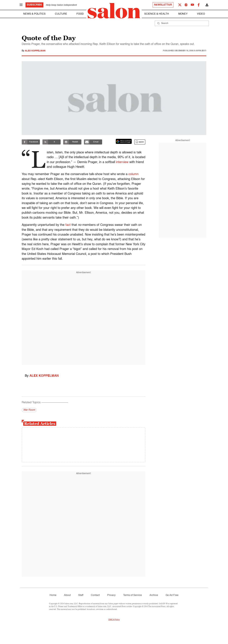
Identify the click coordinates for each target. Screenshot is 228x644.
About (67, 595)
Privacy (111, 595)
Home (53, 595)
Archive (154, 595)
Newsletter (163, 5)
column (133, 174)
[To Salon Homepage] (114, 11)
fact (68, 225)
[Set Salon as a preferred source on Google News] (124, 141)
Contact (95, 595)
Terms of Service (133, 595)
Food (80, 14)
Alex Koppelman (35, 51)
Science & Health (157, 14)
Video (201, 14)
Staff (81, 595)
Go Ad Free (172, 595)
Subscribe (34, 5)
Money (183, 14)
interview (135, 162)
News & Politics (34, 14)
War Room (29, 410)
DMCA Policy (114, 620)
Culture (61, 14)
